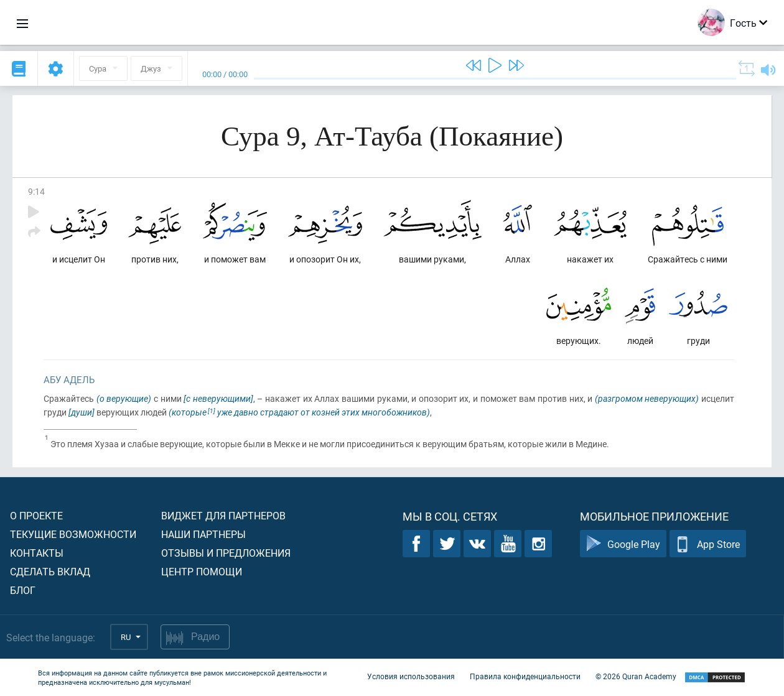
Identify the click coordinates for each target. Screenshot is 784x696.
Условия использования (411, 676)
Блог (23, 590)
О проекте (36, 515)
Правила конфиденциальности (525, 676)
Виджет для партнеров (223, 515)
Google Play (623, 544)
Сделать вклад (50, 571)
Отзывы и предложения (226, 553)
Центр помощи (202, 571)
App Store (708, 544)
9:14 (36, 191)
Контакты (37, 553)
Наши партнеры (203, 534)
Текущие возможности (73, 534)
